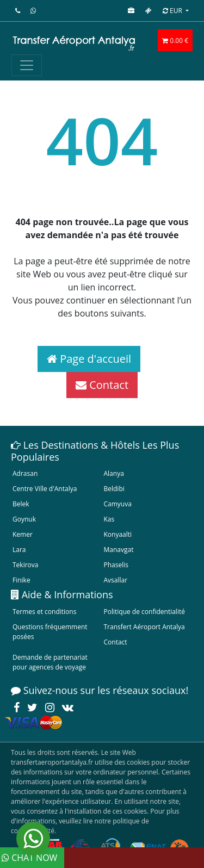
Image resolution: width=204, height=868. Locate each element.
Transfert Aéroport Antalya (144, 627)
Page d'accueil (89, 359)
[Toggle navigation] (27, 65)
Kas (109, 519)
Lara (19, 550)
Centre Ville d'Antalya (45, 489)
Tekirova (25, 565)
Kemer (23, 534)
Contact (102, 385)
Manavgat (119, 550)
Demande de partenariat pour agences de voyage (50, 662)
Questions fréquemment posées (50, 632)
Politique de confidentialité (144, 612)
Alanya (114, 473)
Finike (21, 580)
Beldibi (114, 489)
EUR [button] (173, 11)
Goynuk (24, 519)
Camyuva (118, 504)
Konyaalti (118, 534)
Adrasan (25, 473)
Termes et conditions (44, 612)
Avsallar (116, 580)
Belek (21, 504)
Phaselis (116, 565)
